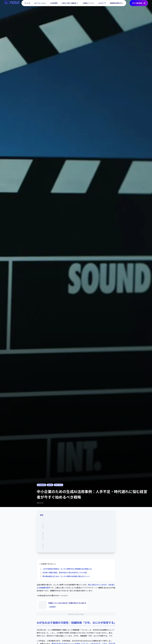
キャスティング (49, 556)
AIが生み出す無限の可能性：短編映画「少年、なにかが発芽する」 (67, 519)
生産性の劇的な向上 (50, 540)
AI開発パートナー (88, 4)
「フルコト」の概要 (50, 525)
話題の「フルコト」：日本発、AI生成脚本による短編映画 (63, 523)
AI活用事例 (54, 4)
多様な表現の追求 (49, 546)
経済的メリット (49, 543)
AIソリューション (40, 4)
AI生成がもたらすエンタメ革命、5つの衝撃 (58, 535)
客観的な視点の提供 (50, 549)
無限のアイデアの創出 (51, 538)
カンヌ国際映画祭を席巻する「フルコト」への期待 (60, 531)
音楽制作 (46, 559)
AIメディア (102, 4)
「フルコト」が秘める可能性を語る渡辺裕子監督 (59, 528)
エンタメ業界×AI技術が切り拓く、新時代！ (58, 553)
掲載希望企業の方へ (116, 4)
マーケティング (49, 562)
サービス (27, 4)
